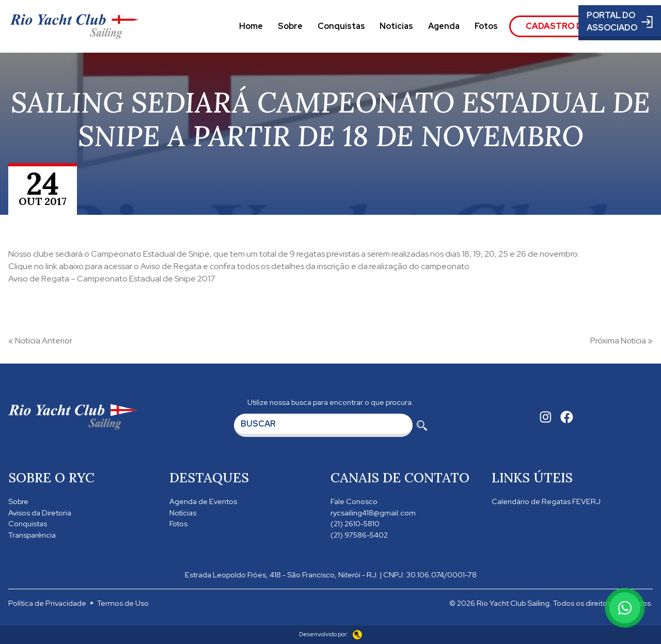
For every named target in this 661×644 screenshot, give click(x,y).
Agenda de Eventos (203, 501)
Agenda (444, 26)
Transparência (32, 535)
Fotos (486, 26)
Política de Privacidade (47, 603)
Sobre (290, 26)
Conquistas (341, 26)
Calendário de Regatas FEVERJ (546, 501)
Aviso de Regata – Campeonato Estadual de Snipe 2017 (112, 279)
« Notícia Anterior (40, 341)
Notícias (396, 26)
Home (251, 26)
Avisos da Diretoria (40, 513)
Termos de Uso (123, 603)
